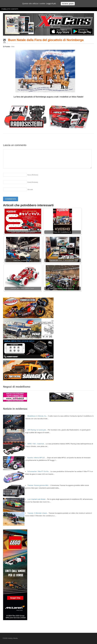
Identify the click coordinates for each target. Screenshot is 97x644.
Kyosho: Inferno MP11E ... (37, 458)
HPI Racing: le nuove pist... (37, 430)
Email (33, 182)
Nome (33, 175)
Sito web (30, 189)
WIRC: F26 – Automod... (36, 444)
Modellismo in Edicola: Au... (37, 416)
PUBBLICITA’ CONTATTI (10, 9)
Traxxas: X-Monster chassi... (38, 513)
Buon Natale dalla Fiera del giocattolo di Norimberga (46, 40)
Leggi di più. (51, 3)
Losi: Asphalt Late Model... (37, 499)
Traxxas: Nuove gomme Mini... (39, 485)
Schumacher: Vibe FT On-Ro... (39, 471)
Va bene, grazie (68, 4)
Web (13, 47)
